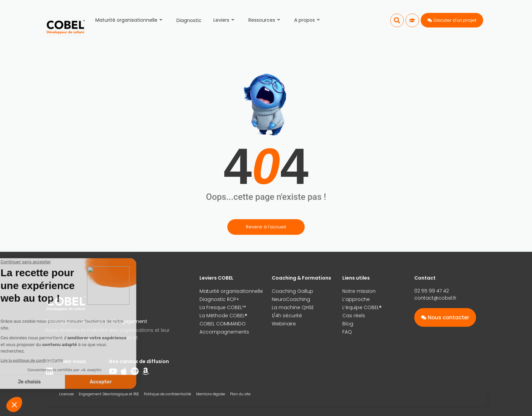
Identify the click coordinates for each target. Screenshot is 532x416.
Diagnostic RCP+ (219, 299)
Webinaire (284, 324)
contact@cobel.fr (435, 298)
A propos (308, 20)
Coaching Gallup (292, 291)
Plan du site (240, 394)
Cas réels (354, 316)
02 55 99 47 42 (432, 291)
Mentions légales (211, 394)
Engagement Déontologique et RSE (109, 394)
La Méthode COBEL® (223, 316)
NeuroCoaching (291, 299)
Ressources (265, 20)
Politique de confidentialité (167, 394)
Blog (348, 324)
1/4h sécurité (287, 316)
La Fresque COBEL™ (223, 307)
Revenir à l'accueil (266, 227)
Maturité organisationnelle (130, 20)
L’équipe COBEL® (362, 307)
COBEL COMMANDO (223, 324)
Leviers (225, 20)
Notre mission (359, 291)
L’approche (356, 299)
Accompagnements (224, 332)
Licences (66, 394)
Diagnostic (189, 20)
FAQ (347, 332)
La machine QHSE (293, 307)
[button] (397, 20)
